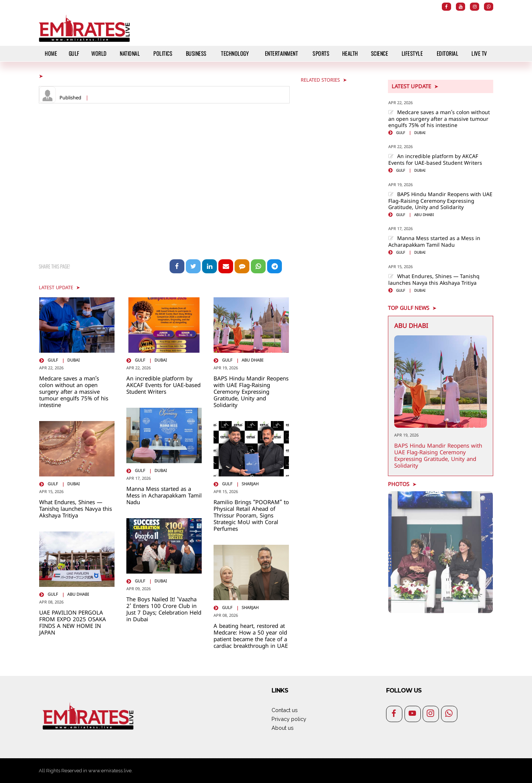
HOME (51, 53)
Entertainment (282, 53)
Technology (235, 53)
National (130, 53)
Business (196, 53)
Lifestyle (412, 53)
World (99, 53)
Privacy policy (289, 719)
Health (350, 53)
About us (283, 728)
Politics (163, 53)
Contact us (285, 710)
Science (380, 53)
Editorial (448, 53)
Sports (321, 53)
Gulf (74, 53)
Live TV (479, 53)
